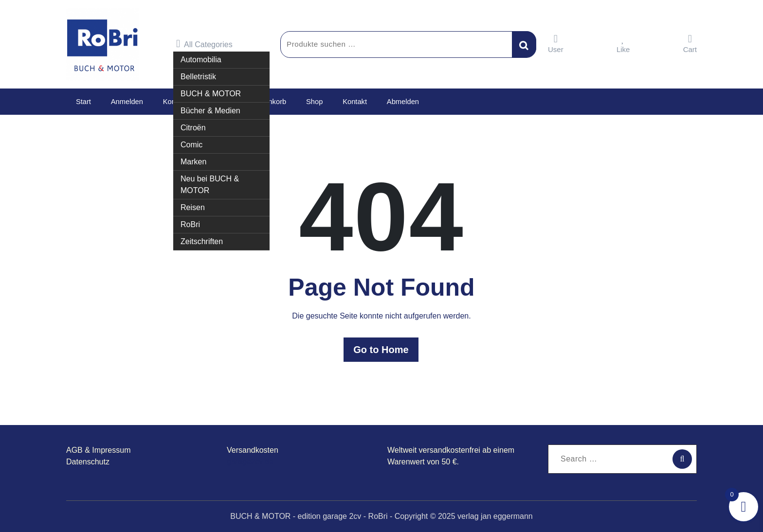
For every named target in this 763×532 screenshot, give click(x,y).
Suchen (524, 44)
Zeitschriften (202, 241)
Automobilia (201, 59)
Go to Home (381, 350)
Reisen (193, 207)
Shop (305, 101)
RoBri (190, 224)
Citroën (193, 127)
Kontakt (343, 101)
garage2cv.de (250, 462)
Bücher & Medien (210, 110)
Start (82, 101)
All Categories (204, 44)
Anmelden (124, 101)
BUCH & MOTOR (211, 93)
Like (623, 44)
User (556, 44)
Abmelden (389, 101)
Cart (690, 44)
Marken (193, 161)
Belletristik (198, 76)
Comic (191, 144)
